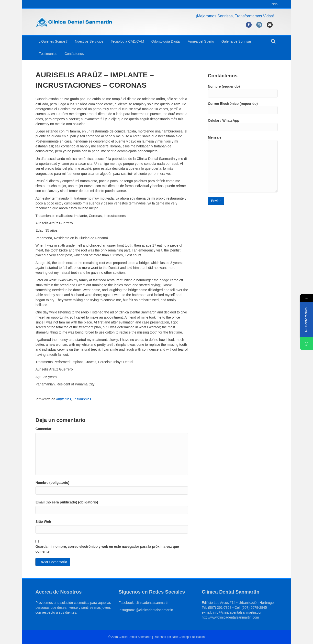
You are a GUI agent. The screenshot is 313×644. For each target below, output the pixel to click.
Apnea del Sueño (201, 41)
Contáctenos (74, 54)
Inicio (274, 4)
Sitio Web (43, 522)
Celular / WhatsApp (243, 125)
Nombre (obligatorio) (52, 483)
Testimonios (48, 54)
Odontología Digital (166, 41)
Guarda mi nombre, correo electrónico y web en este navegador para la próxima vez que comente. (107, 549)
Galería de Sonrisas (236, 41)
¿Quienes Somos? (53, 41)
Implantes (64, 399)
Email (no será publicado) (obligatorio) (67, 502)
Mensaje (243, 164)
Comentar (43, 429)
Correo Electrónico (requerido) (243, 108)
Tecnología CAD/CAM (127, 41)
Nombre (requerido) (243, 91)
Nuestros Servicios (89, 41)
